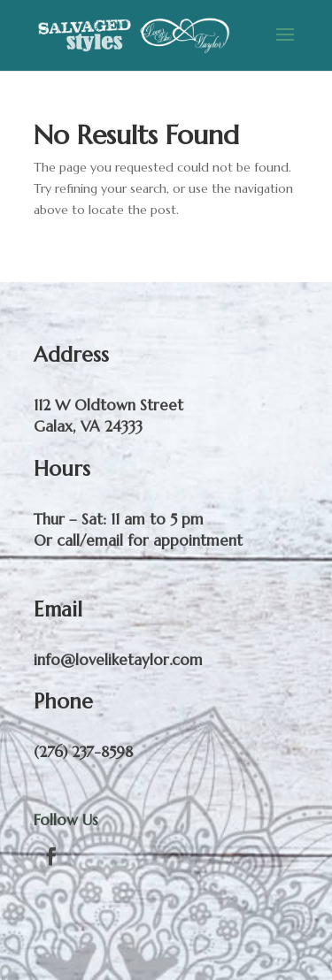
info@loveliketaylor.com (118, 660)
